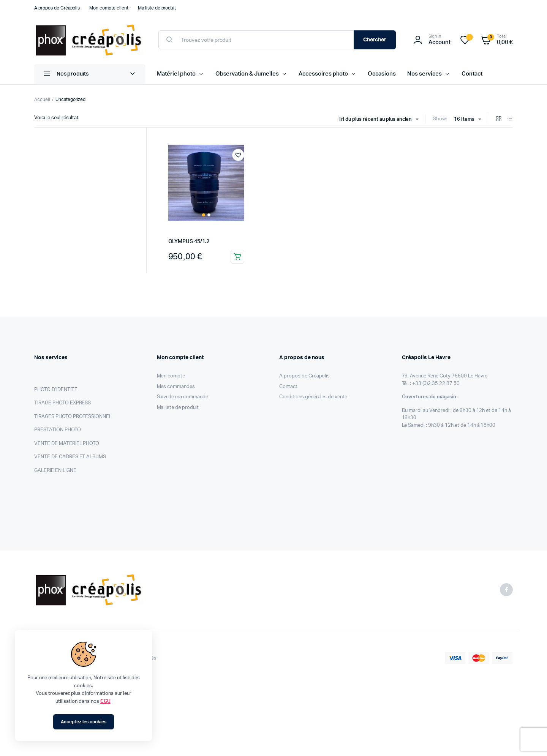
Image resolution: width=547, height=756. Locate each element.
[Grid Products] (499, 119)
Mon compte (171, 376)
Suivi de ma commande (183, 397)
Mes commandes (176, 387)
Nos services (424, 74)
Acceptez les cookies (83, 722)
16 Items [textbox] (464, 119)
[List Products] (510, 119)
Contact (472, 74)
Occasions (382, 74)
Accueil (42, 99)
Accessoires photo (323, 74)
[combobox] (378, 120)
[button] (238, 155)
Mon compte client (109, 8)
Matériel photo (176, 74)
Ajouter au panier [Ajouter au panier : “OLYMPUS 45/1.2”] (237, 257)
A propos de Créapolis (57, 8)
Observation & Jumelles (247, 74)
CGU (105, 702)
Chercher (375, 40)
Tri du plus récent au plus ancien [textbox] (375, 119)
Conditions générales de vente (313, 397)
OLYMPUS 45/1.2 (189, 241)
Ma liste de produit (157, 8)
